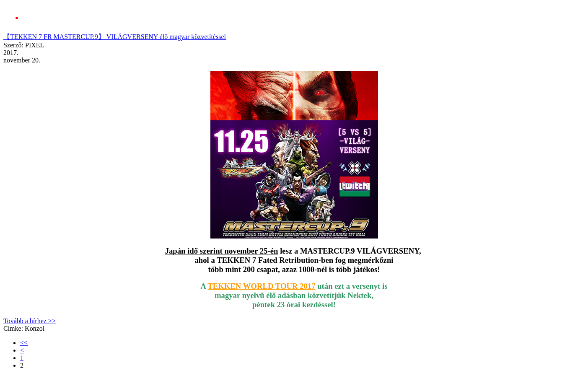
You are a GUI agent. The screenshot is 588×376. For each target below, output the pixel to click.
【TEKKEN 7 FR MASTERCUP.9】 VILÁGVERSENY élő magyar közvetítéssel (115, 37)
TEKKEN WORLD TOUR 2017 (261, 286)
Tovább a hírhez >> (30, 321)
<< (24, 343)
